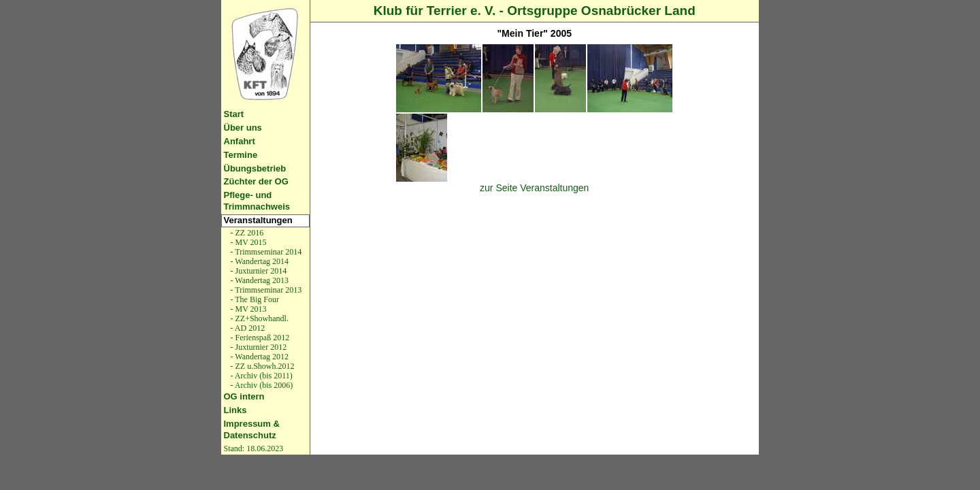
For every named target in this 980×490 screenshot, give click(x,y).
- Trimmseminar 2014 (265, 252)
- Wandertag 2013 (259, 280)
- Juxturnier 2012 (258, 347)
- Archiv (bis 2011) (261, 376)
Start (234, 114)
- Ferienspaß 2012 (259, 338)
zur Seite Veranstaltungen (534, 188)
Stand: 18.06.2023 (254, 448)
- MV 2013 (248, 309)
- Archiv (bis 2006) (261, 385)
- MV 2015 (248, 242)
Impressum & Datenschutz (252, 429)
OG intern (244, 396)
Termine (241, 155)
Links (235, 410)
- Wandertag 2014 (259, 261)
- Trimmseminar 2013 (265, 290)
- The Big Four (254, 299)
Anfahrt (240, 141)
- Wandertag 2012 (259, 357)
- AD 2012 (247, 328)
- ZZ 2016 (246, 233)
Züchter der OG (256, 181)
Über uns (243, 128)
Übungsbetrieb (255, 168)
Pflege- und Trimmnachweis (257, 201)
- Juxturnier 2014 (258, 271)
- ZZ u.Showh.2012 (262, 366)
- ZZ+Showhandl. (259, 318)
